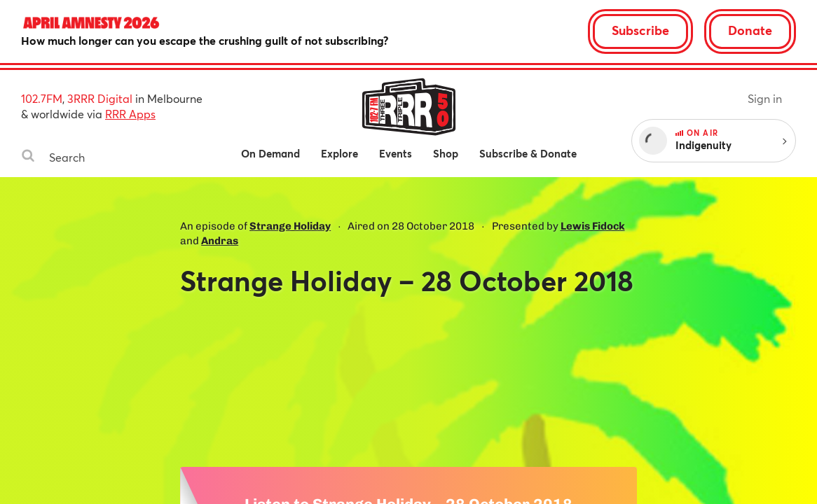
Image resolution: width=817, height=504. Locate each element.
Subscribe (640, 30)
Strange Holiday (290, 226)
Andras (220, 241)
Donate (750, 30)
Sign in (765, 98)
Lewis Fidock (593, 226)
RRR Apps (130, 114)
